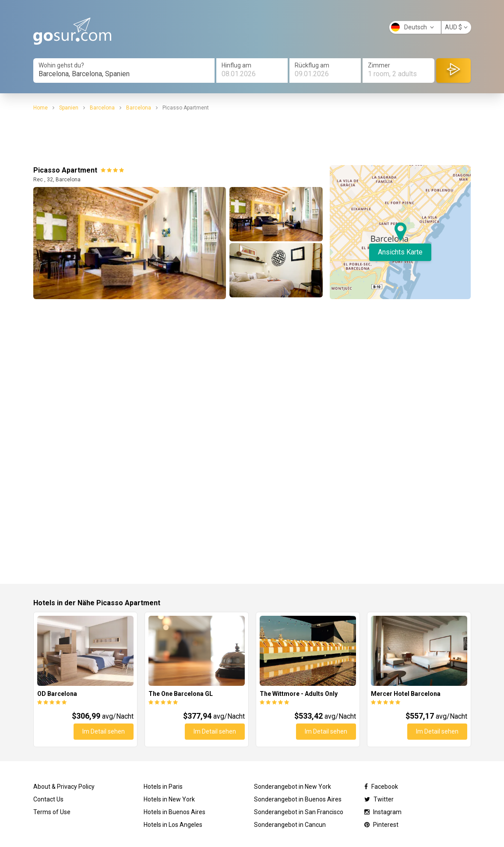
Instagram (383, 812)
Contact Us (48, 799)
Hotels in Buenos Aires (174, 812)
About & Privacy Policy (64, 787)
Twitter (379, 799)
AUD (456, 27)
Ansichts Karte (400, 252)
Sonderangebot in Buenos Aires (298, 799)
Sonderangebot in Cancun (290, 825)
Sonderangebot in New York (293, 787)
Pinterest (381, 825)
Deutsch (412, 27)
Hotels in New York (169, 799)
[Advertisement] (252, 138)
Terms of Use (52, 812)
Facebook (381, 787)
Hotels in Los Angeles (173, 825)
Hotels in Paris (163, 787)
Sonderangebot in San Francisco (299, 812)
